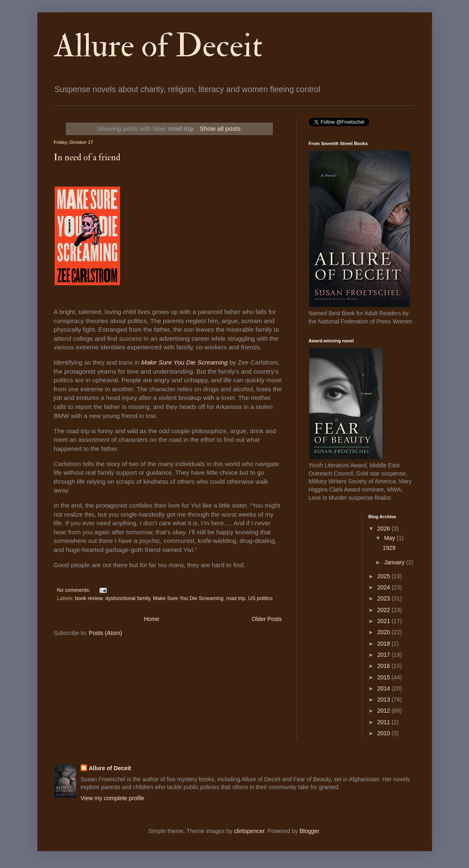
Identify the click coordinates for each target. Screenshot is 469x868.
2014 (385, 688)
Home (151, 619)
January (395, 562)
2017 (385, 655)
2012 (385, 711)
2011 (385, 722)
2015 (385, 677)
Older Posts (267, 619)
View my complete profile (112, 798)
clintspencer (249, 831)
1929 (389, 548)
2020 (385, 632)
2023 (385, 598)
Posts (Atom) (105, 633)
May (390, 538)
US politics (261, 598)
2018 (385, 644)
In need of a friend (87, 157)
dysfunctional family (128, 598)
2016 (385, 666)
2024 (385, 587)
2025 (385, 576)
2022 (385, 610)
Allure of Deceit (158, 46)
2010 (385, 733)
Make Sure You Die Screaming (185, 362)
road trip (236, 598)
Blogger (309, 831)
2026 (385, 529)
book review (89, 598)
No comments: (75, 590)
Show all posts (220, 128)
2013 (385, 699)
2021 (385, 621)
